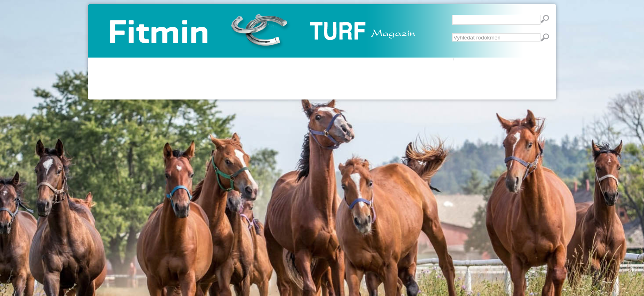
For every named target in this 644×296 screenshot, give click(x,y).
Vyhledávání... (452, 34)
